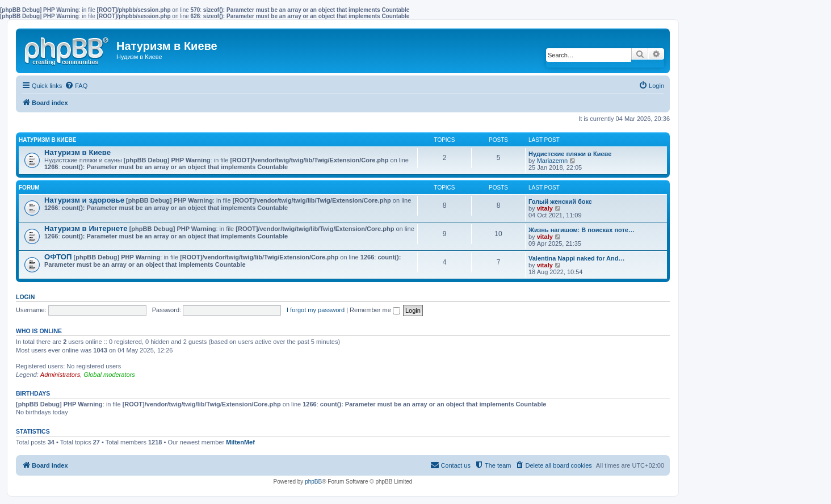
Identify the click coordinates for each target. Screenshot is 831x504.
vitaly (545, 208)
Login (25, 297)
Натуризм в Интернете (86, 228)
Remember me (375, 310)
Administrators (60, 375)
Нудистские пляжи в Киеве (570, 154)
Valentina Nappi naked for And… (577, 258)
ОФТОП (58, 257)
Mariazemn (552, 161)
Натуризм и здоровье (84, 200)
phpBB (313, 482)
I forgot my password (316, 310)
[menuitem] (76, 86)
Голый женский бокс (560, 201)
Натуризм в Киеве (47, 140)
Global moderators (109, 375)
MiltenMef (240, 442)
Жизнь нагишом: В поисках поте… (582, 230)
